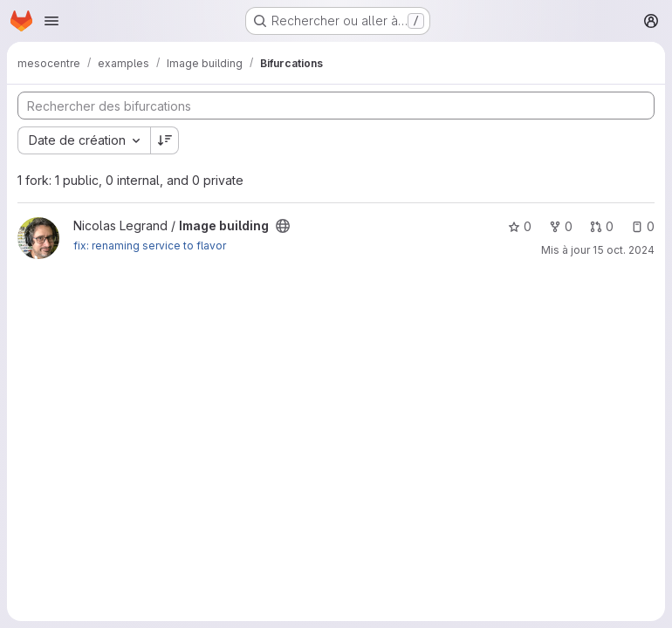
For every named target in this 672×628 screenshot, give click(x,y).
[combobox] (84, 140)
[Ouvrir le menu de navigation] (51, 21)
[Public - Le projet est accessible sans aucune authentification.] (283, 226)
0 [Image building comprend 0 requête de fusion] (602, 226)
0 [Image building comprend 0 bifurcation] (561, 226)
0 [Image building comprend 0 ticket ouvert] (643, 226)
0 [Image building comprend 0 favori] (520, 226)
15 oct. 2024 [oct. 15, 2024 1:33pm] (624, 250)
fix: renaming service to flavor (150, 246)
